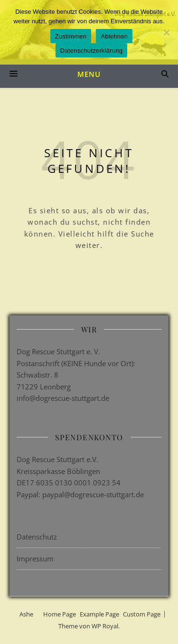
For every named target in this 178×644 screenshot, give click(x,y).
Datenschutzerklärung (91, 51)
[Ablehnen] (166, 32)
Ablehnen (114, 36)
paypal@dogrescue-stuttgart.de (93, 494)
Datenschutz (37, 537)
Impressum (35, 559)
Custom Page (142, 614)
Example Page (99, 614)
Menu (89, 74)
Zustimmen (71, 36)
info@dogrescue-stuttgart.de (63, 398)
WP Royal (105, 626)
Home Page (60, 614)
